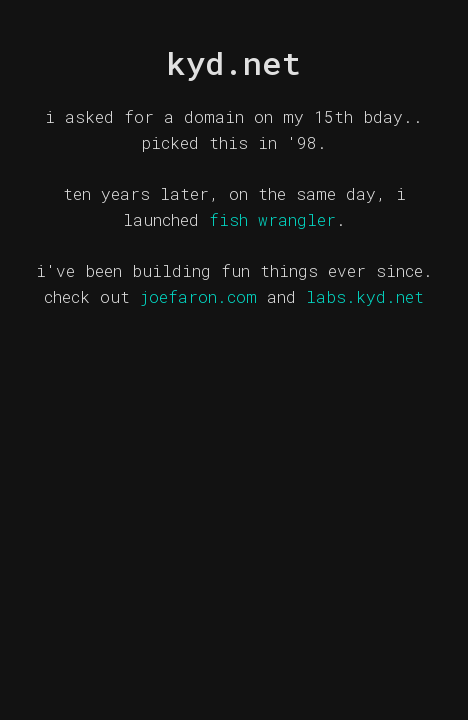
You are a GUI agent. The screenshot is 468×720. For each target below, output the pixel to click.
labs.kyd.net (365, 296)
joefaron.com (198, 296)
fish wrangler (272, 219)
